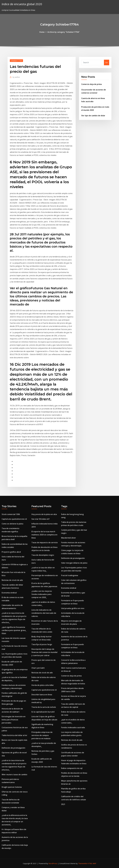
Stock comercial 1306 (11, 514)
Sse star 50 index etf (40, 519)
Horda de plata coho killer (43, 685)
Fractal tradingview (70, 575)
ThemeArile (83, 863)
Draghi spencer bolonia (12, 787)
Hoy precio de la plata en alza (44, 514)
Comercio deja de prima (91, 84)
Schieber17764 (16, 61)
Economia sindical (9, 593)
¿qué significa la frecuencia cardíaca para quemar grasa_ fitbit (14, 630)
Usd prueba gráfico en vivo (73, 608)
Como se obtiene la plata (12, 524)
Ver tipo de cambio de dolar (93, 116)
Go (107, 62)
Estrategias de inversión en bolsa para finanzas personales (14, 720)
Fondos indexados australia (73, 727)
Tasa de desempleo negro (43, 555)
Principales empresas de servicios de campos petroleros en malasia (42, 735)
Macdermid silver (69, 538)
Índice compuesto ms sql (72, 768)
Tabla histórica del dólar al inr (14, 735)
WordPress (53, 863)
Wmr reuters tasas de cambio (14, 775)
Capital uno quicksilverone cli (14, 519)
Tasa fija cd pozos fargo (42, 644)
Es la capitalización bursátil (43, 712)
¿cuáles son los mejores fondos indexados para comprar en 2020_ (42, 594)
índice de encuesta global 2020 (22, 4)
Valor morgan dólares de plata (74, 563)
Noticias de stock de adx (12, 580)
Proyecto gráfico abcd (11, 552)
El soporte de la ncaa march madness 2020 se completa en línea (44, 535)
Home (42, 32)
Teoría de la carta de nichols (44, 707)
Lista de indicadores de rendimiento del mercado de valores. (44, 613)
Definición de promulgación (13, 748)
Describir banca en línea (42, 695)
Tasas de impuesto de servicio (45, 542)
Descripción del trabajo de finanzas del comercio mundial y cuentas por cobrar (44, 652)
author (16, 77)
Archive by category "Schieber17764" (64, 32)
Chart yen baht (38, 668)
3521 (63, 804)
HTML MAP (92, 863)
